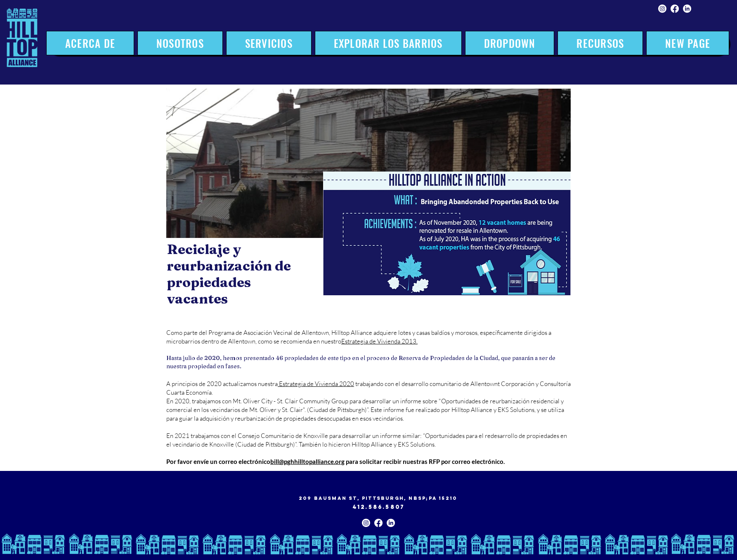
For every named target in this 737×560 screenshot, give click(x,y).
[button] (269, 43)
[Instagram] (662, 9)
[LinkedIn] (687, 9)
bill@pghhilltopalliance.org (307, 461)
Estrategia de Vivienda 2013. (379, 341)
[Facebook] (675, 9)
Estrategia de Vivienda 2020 (316, 384)
